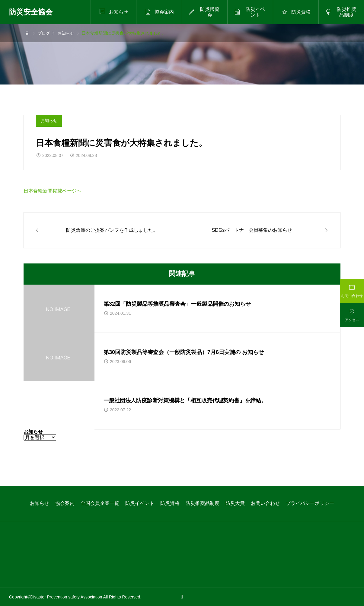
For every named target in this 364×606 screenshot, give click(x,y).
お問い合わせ (265, 503)
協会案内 (65, 503)
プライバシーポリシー (310, 503)
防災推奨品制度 (203, 503)
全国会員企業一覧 (100, 503)
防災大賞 (235, 503)
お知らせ (49, 120)
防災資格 (170, 503)
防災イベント (140, 503)
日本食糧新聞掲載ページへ (53, 191)
